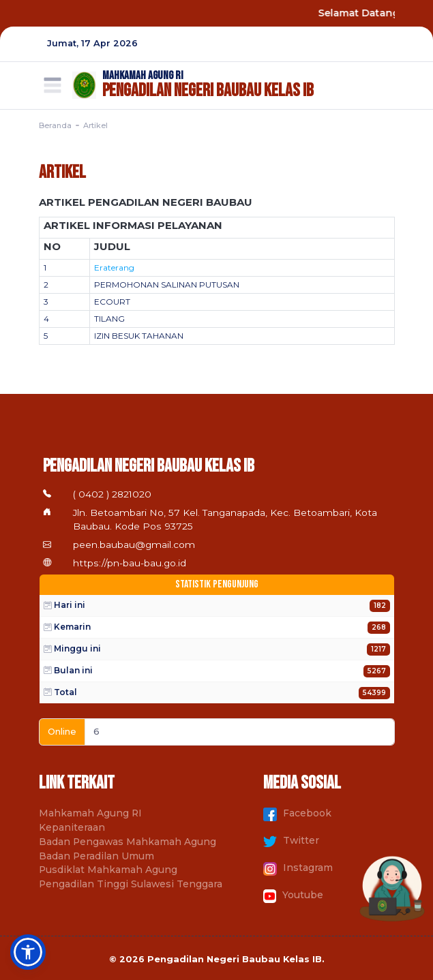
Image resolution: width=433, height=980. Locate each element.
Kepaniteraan (72, 827)
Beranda (55, 125)
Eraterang (114, 267)
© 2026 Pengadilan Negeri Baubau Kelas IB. (217, 959)
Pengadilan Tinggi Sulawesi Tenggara (131, 884)
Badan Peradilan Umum (96, 856)
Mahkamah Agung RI (90, 813)
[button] (28, 952)
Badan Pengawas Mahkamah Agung (128, 842)
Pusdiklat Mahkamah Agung (108, 870)
